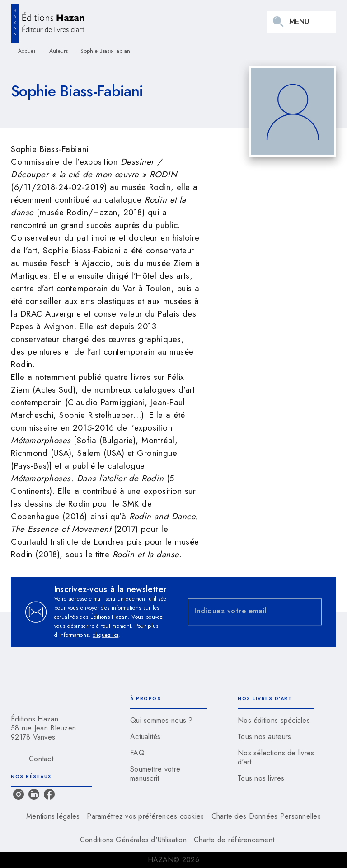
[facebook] (49, 794)
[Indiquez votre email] (244, 612)
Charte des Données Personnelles (266, 816)
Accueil (27, 51)
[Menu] (302, 22)
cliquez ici (106, 635)
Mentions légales (53, 816)
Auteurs (59, 51)
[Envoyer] (311, 612)
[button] (169, 721)
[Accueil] (49, 21)
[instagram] (19, 794)
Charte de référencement (234, 840)
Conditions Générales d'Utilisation (133, 840)
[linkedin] (34, 794)
